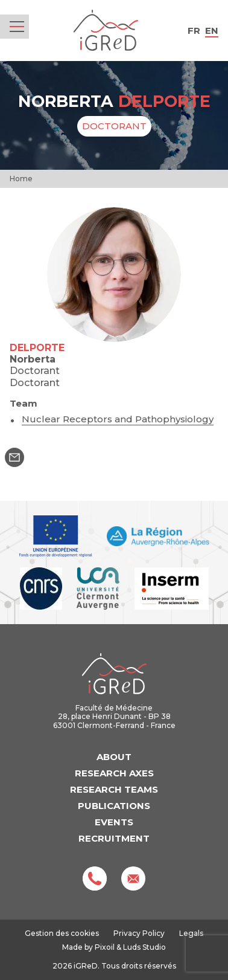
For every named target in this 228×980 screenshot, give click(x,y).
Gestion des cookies (62, 933)
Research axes (114, 773)
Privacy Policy (139, 933)
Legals (191, 933)
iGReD (106, 31)
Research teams (114, 789)
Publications (114, 806)
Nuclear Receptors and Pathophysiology (118, 419)
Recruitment (114, 838)
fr (194, 31)
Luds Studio (144, 947)
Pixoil (105, 947)
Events (114, 822)
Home (21, 179)
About (114, 757)
